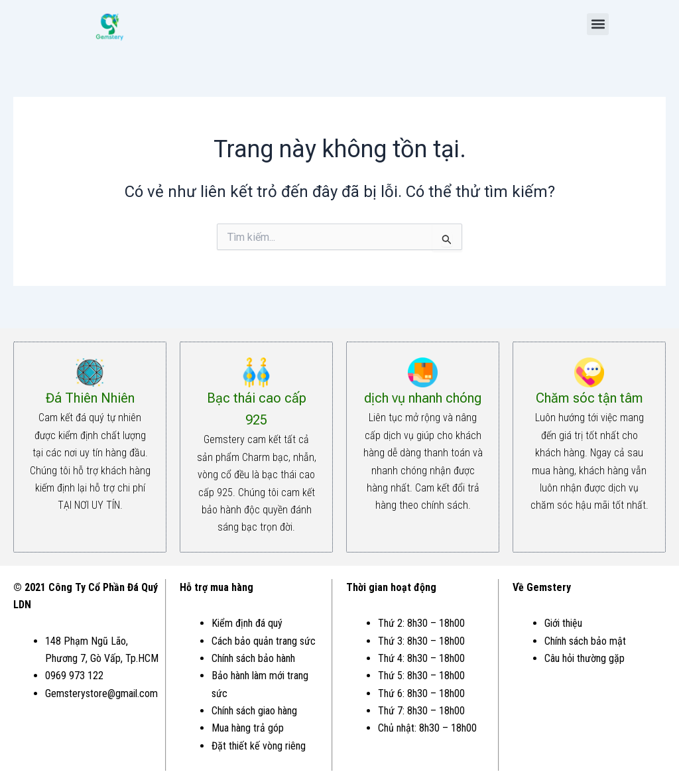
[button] (598, 24)
